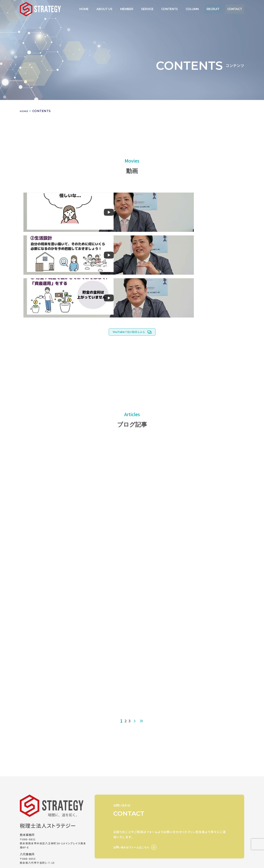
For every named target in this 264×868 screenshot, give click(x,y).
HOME (109, 9)
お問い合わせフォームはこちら (131, 764)
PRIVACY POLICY (109, 796)
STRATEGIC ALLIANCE (158, 813)
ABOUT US (126, 9)
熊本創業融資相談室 (110, 826)
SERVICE (162, 9)
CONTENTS (181, 9)
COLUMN (200, 9)
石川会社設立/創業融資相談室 (158, 826)
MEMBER (144, 9)
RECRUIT (218, 9)
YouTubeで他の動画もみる (129, 247)
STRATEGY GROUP (111, 813)
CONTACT (236, 9)
